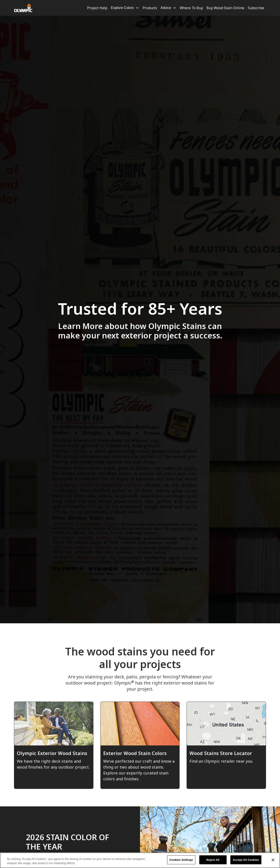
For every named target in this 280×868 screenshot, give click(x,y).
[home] (24, 8)
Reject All (213, 862)
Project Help (97, 8)
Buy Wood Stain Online (225, 8)
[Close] (273, 862)
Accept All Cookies (246, 862)
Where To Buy (191, 8)
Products (150, 8)
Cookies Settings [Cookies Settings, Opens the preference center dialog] (181, 862)
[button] (125, 8)
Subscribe (256, 8)
